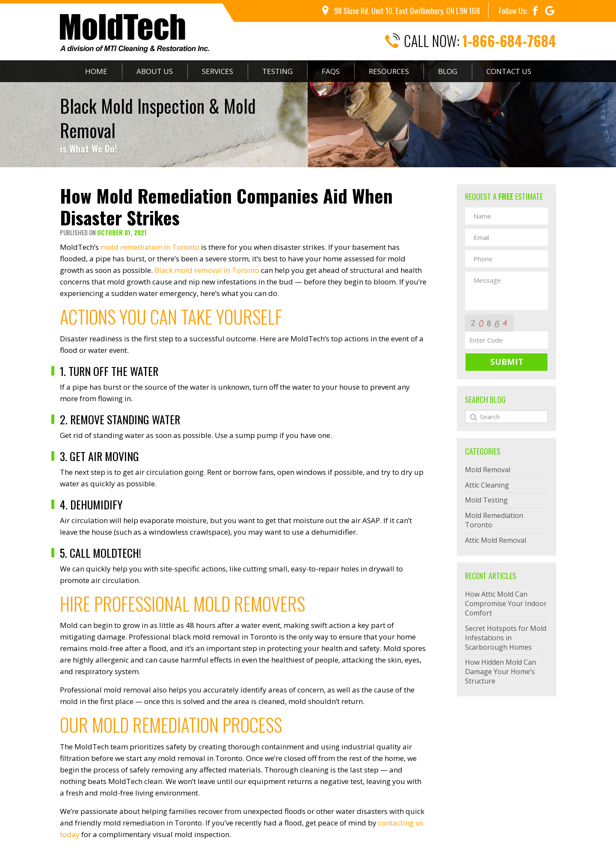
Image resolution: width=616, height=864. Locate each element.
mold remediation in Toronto (150, 247)
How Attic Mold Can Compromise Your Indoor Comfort (506, 604)
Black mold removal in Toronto (207, 270)
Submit (507, 362)
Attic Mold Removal (496, 540)
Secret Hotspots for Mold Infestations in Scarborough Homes (506, 638)
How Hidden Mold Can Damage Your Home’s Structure (500, 672)
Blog (448, 71)
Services (218, 71)
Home (96, 71)
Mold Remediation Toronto (494, 520)
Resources (389, 71)
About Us (155, 71)
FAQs (331, 71)
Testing (277, 71)
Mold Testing (486, 500)
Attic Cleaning (487, 485)
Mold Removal (488, 470)
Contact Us (509, 71)
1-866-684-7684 (509, 41)
